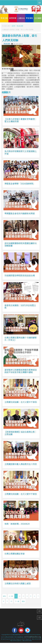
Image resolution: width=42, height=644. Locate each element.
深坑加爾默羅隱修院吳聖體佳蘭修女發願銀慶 (21, 244)
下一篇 (17, 601)
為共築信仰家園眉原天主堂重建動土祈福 (21, 152)
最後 (23, 601)
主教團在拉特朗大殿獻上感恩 (18, 583)
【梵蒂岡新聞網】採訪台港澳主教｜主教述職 (21, 433)
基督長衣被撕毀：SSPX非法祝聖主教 (20, 306)
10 (11, 601)
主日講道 (38, 18)
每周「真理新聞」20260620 (17, 524)
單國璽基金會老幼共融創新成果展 (20, 213)
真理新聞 (13, 18)
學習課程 (29, 18)
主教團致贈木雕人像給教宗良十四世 (21, 464)
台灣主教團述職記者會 (15, 554)
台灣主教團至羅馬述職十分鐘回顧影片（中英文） (21, 339)
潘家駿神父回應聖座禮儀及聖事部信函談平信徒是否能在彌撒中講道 (21, 371)
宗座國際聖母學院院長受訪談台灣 (20, 275)
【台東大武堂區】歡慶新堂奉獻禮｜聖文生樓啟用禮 (21, 120)
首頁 (13, 26)
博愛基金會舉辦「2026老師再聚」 (20, 183)
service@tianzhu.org (33, 637)
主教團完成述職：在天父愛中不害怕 (21, 402)
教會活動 (4, 18)
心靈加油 (21, 18)
